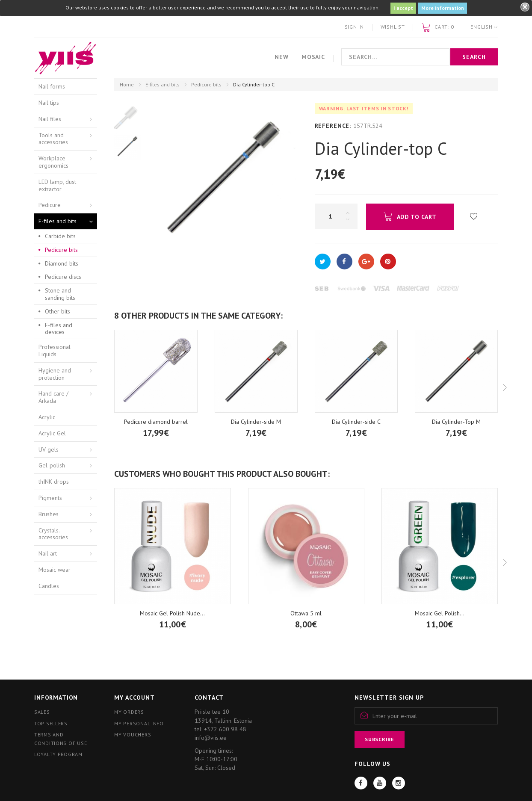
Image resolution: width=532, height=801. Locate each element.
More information (443, 8)
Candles (49, 586)
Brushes (49, 514)
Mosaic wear (55, 570)
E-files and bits (163, 84)
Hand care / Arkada (53, 397)
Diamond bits (62, 263)
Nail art (48, 553)
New (282, 57)
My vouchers (133, 734)
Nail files (50, 119)
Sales (42, 712)
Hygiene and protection (55, 374)
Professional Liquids (55, 350)
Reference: (333, 126)
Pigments (50, 498)
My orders (129, 712)
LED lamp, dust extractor (57, 185)
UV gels (49, 449)
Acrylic (47, 417)
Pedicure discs (63, 277)
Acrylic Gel (52, 433)
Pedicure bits (206, 84)
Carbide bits (60, 236)
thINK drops (54, 482)
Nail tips (49, 103)
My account (134, 698)
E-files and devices (59, 329)
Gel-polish (52, 465)
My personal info (139, 723)
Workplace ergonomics (53, 162)
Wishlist (393, 27)
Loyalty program (58, 754)
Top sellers (51, 723)
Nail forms (52, 86)
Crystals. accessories (53, 534)
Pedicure (50, 205)
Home (127, 84)
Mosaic (313, 57)
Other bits (58, 311)
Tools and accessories (53, 139)
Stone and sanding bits (60, 294)
